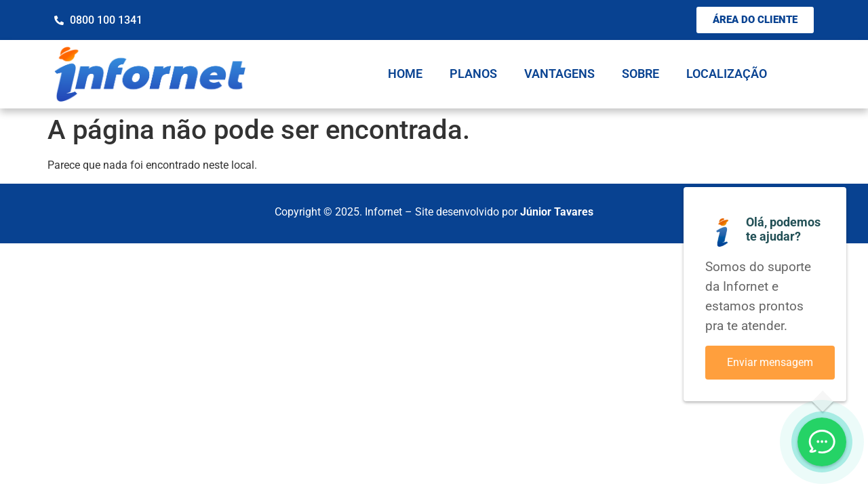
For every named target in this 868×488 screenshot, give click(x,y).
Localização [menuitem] (727, 74)
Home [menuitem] (405, 74)
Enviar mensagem (770, 362)
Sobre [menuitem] (640, 74)
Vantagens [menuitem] (559, 74)
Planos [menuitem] (473, 74)
